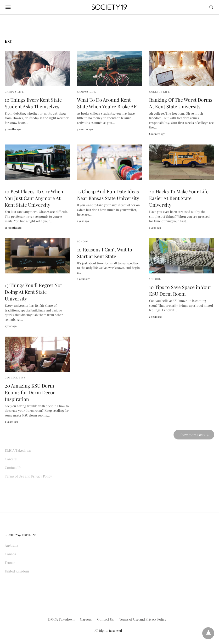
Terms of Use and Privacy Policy (28, 476)
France (10, 563)
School (83, 241)
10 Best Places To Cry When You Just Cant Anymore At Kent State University (34, 198)
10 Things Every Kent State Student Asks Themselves (33, 103)
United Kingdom (17, 571)
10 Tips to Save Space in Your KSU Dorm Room (180, 290)
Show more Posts (192, 435)
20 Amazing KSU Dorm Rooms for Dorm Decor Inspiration (30, 392)
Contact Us (13, 468)
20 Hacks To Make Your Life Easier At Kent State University (179, 198)
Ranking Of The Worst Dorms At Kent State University (181, 103)
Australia (11, 545)
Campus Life (14, 92)
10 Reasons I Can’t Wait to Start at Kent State (105, 253)
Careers (11, 459)
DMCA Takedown (18, 450)
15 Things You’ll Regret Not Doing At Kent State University (33, 292)
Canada (10, 554)
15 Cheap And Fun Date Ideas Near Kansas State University (108, 195)
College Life (159, 92)
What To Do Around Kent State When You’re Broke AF (107, 103)
